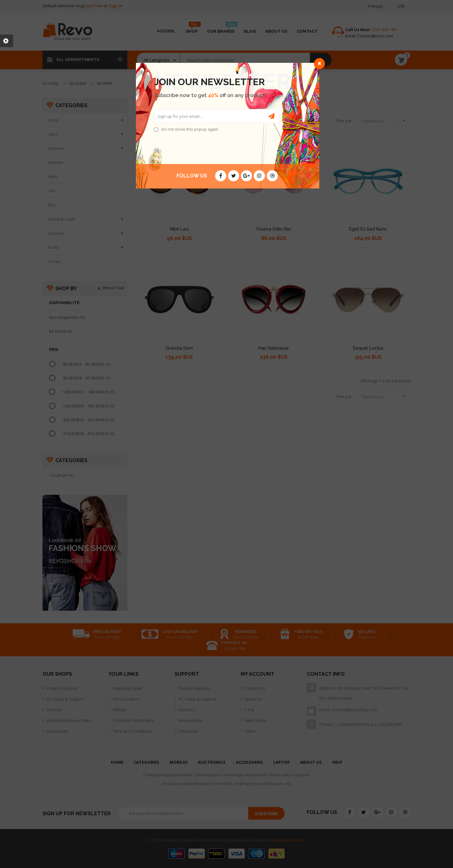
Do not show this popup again (190, 129)
